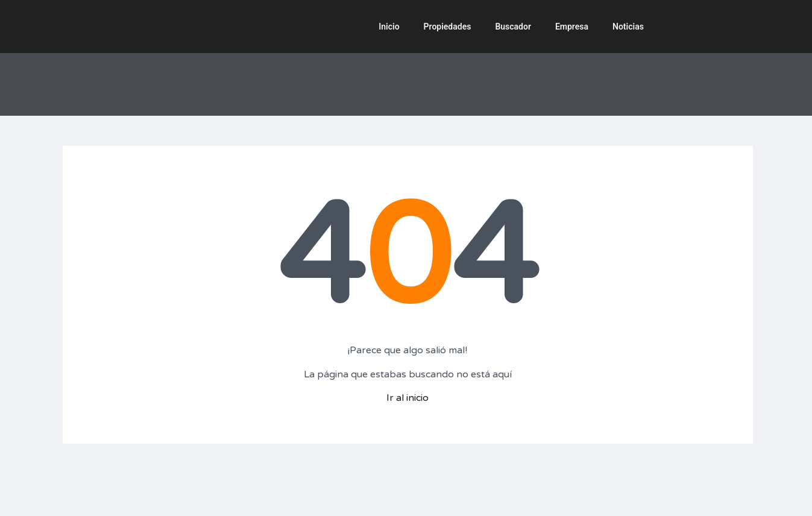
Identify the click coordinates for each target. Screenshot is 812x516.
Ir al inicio (408, 398)
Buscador (513, 27)
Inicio (389, 27)
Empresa (572, 27)
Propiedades (448, 27)
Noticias (628, 27)
